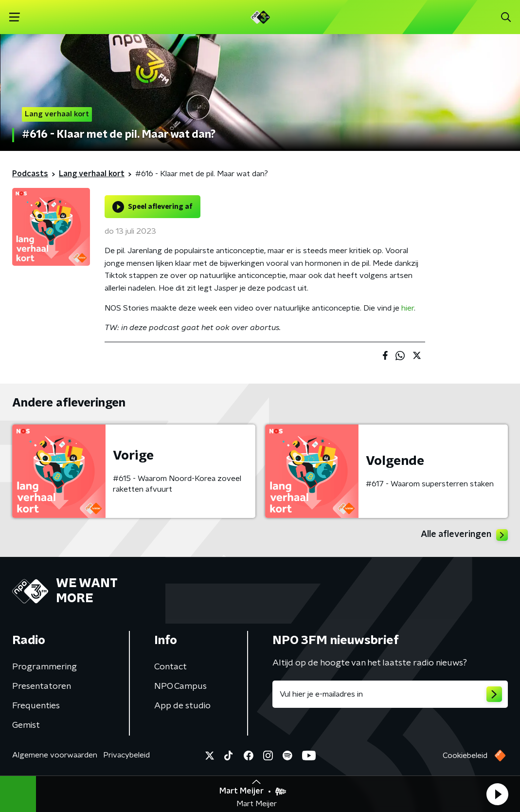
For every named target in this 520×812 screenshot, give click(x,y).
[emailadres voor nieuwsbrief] (390, 694)
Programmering (45, 667)
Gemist (26, 725)
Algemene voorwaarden (55, 755)
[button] (497, 794)
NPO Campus (180, 686)
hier (408, 308)
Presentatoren (42, 686)
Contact (170, 667)
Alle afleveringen (464, 535)
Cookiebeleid (465, 756)
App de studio (182, 706)
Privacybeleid (126, 755)
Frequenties (36, 706)
